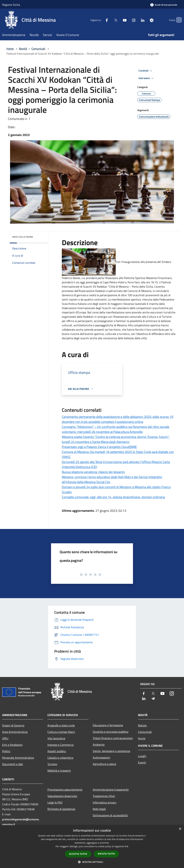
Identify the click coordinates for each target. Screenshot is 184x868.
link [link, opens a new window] (127, 846)
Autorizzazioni (101, 757)
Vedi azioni (147, 78)
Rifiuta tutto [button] (106, 854)
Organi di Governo (13, 725)
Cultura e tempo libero (61, 732)
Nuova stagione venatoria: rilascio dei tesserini (93, 472)
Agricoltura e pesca (104, 764)
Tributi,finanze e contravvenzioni (113, 738)
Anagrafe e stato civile (61, 725)
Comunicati (38, 49)
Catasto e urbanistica (60, 758)
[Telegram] (146, 20)
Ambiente (99, 745)
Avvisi (142, 738)
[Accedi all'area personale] (164, 5)
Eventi (142, 762)
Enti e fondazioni (12, 745)
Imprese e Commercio (61, 745)
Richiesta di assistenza (61, 809)
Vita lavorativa (56, 738)
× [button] (180, 829)
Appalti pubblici (57, 751)
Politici (6, 751)
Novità (23, 49)
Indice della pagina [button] (23, 237)
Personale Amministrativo (18, 758)
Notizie (142, 725)
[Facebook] (101, 20)
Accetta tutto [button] (78, 854)
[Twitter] (110, 20)
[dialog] (92, 847)
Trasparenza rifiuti (104, 796)
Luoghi (142, 756)
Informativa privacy (105, 802)
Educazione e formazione (108, 725)
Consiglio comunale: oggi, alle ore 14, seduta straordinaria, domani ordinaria (113, 497)
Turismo (52, 764)
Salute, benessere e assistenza (111, 751)
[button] (92, 862)
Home (10, 49)
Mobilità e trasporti (59, 771)
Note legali (99, 809)
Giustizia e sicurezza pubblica (111, 732)
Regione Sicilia (11, 5)
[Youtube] (119, 20)
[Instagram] (128, 20)
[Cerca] (178, 20)
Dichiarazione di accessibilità (110, 815)
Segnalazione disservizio (62, 796)
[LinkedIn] (137, 20)
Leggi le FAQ (55, 802)
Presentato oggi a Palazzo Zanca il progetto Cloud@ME (99, 447)
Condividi (146, 71)
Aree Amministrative (15, 732)
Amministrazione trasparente (111, 790)
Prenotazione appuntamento (65, 790)
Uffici (5, 738)
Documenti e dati (13, 764)
